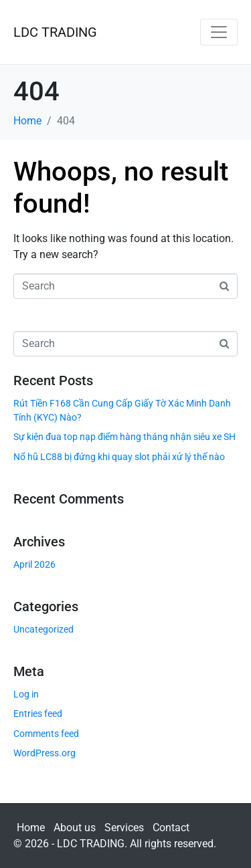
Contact (171, 828)
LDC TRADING (55, 32)
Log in (26, 694)
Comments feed (46, 734)
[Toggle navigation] (219, 32)
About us (75, 828)
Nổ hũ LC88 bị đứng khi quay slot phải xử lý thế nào (119, 457)
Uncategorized (44, 629)
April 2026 (34, 564)
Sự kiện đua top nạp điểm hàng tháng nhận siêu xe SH (124, 437)
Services (124, 828)
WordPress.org (45, 753)
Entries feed (38, 714)
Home (31, 828)
